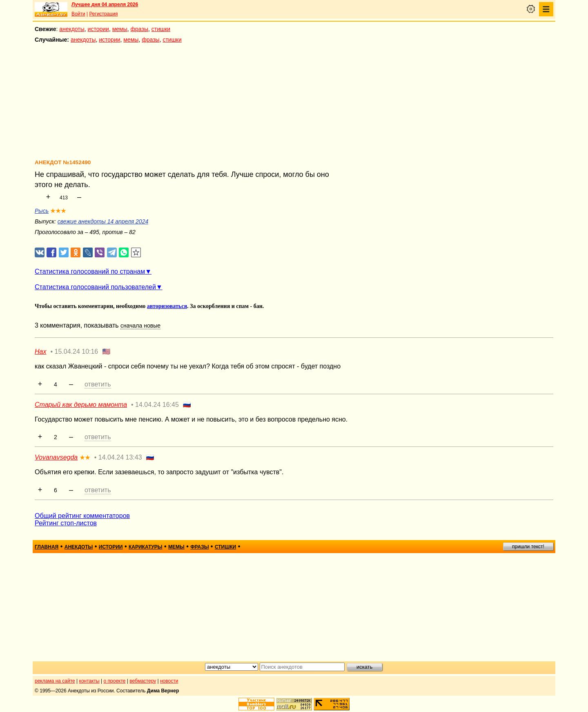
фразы (139, 29)
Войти (78, 14)
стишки (161, 29)
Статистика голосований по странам (90, 271)
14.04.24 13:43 (120, 457)
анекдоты (72, 29)
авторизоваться (167, 306)
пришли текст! (528, 547)
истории (98, 29)
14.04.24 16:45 (157, 405)
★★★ (58, 211)
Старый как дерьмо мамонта (81, 405)
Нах (40, 352)
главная (47, 547)
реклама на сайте (55, 681)
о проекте (115, 681)
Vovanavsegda (56, 457)
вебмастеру (143, 681)
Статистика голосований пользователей (95, 287)
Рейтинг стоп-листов (66, 523)
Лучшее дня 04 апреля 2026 (105, 4)
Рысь (42, 211)
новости (169, 681)
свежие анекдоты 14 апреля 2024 (103, 221)
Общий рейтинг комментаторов (82, 516)
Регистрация (103, 14)
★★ (85, 458)
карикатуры (146, 547)
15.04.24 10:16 (77, 352)
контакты (89, 681)
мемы (120, 29)
